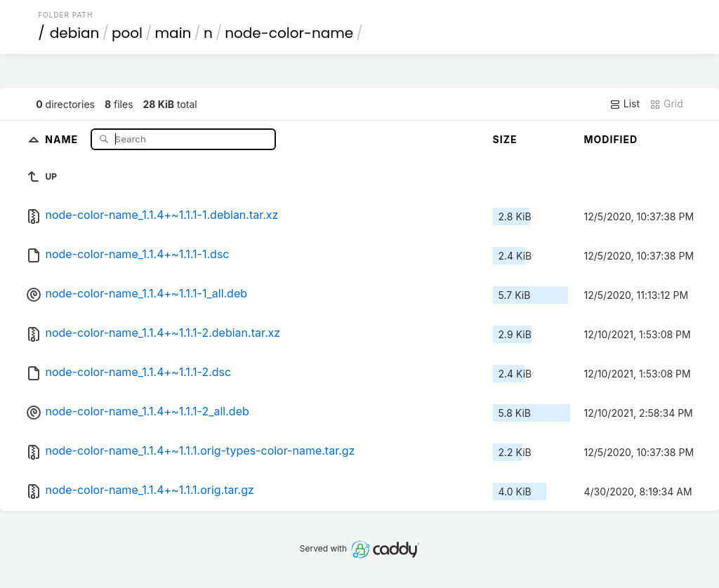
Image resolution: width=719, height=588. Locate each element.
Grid (666, 104)
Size (505, 139)
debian (75, 33)
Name (63, 139)
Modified (611, 139)
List (625, 104)
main (173, 33)
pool (127, 33)
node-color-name (289, 33)
